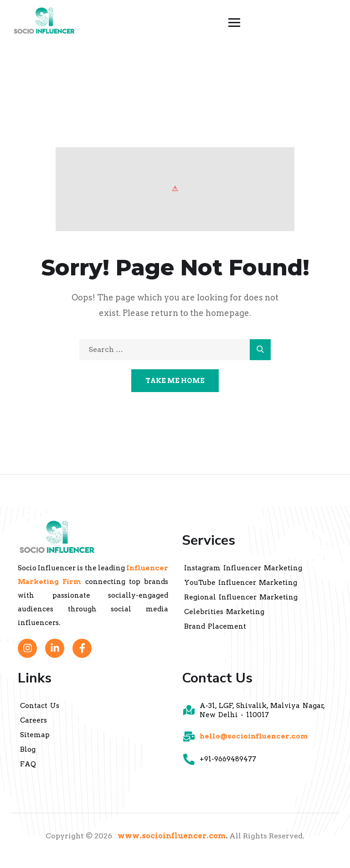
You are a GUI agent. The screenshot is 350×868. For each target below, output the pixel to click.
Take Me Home (175, 381)
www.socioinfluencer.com (172, 836)
